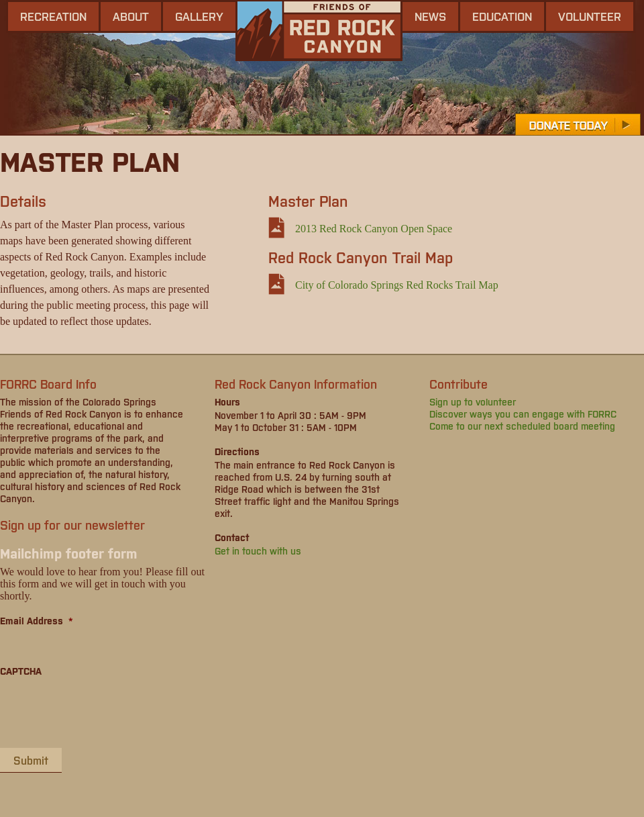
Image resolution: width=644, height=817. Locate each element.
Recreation (53, 16)
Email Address (37, 620)
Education (502, 16)
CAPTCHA (21, 671)
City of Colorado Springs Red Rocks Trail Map (397, 285)
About (131, 16)
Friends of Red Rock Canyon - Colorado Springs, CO (319, 31)
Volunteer (590, 16)
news (430, 16)
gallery (199, 16)
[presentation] (102, 712)
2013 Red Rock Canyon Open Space (374, 229)
